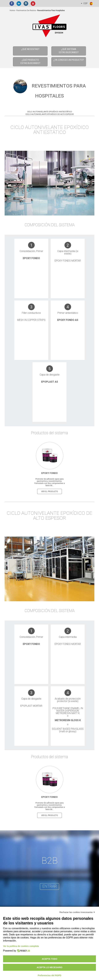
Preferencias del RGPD (50, 975)
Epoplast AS (50, 382)
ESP (87, 4)
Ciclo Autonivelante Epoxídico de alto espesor (50, 114)
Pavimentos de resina (26, 10)
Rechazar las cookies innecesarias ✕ (77, 912)
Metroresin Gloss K (68, 720)
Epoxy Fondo (31, 258)
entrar (50, 886)
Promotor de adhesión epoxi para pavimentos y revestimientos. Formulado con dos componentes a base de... (50, 482)
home (12, 10)
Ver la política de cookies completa (21, 946)
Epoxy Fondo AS (68, 320)
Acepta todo (49, 959)
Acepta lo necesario (49, 967)
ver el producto (50, 491)
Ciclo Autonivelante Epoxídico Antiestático (50, 112)
